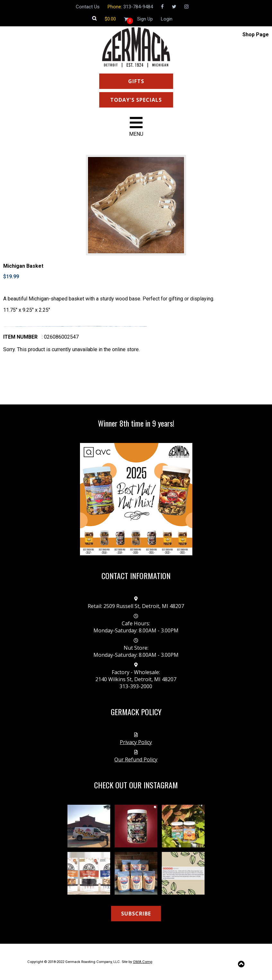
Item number (20, 337)
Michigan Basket (23, 266)
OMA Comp (143, 962)
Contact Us (88, 7)
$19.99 (11, 277)
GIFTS (136, 81)
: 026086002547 (60, 337)
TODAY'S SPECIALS (136, 100)
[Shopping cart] (110, 19)
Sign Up (145, 19)
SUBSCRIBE (136, 914)
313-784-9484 (138, 7)
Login (167, 19)
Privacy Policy (136, 742)
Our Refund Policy (136, 759)
